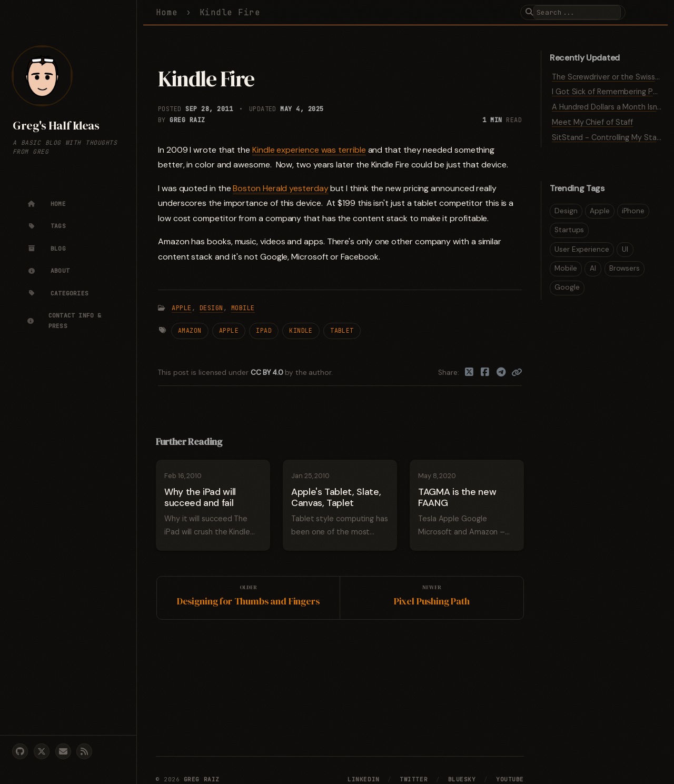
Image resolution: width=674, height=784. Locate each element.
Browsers (625, 268)
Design (211, 308)
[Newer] (432, 598)
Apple (181, 308)
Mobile (243, 308)
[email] (63, 751)
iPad (264, 330)
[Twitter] (469, 373)
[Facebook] (485, 373)
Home (167, 12)
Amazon (190, 330)
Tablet (342, 330)
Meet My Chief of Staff (592, 122)
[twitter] (42, 751)
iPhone (633, 211)
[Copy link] (517, 373)
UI (625, 249)
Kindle (301, 330)
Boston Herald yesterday (280, 188)
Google (567, 287)
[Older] (249, 598)
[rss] (84, 751)
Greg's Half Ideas (56, 126)
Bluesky (462, 779)
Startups (569, 230)
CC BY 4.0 (268, 373)
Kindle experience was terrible (309, 150)
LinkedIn (363, 779)
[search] (577, 12)
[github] (20, 751)
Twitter (414, 779)
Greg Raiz (187, 120)
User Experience (582, 249)
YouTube (510, 779)
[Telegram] (502, 373)
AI (593, 268)
